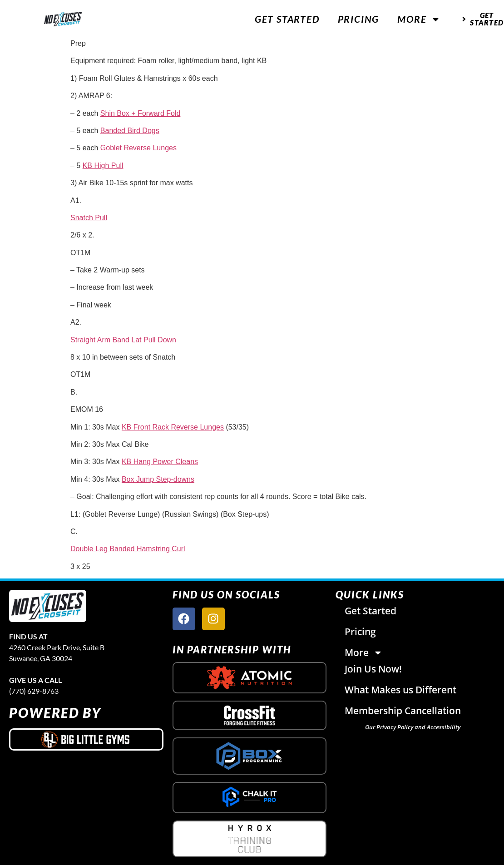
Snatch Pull (89, 218)
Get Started (287, 19)
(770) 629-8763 (34, 691)
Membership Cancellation (403, 711)
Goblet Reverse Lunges (138, 148)
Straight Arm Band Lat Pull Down (123, 340)
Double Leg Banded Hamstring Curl (128, 549)
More (419, 19)
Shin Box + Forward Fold (141, 113)
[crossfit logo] (250, 715)
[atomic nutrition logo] (250, 678)
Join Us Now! (373, 669)
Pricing (359, 19)
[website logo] (63, 19)
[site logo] (48, 606)
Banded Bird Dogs (130, 131)
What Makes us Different (400, 690)
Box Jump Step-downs (158, 479)
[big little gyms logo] (86, 739)
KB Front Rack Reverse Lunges (173, 427)
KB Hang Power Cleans (160, 462)
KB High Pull (103, 166)
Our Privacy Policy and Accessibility (413, 727)
